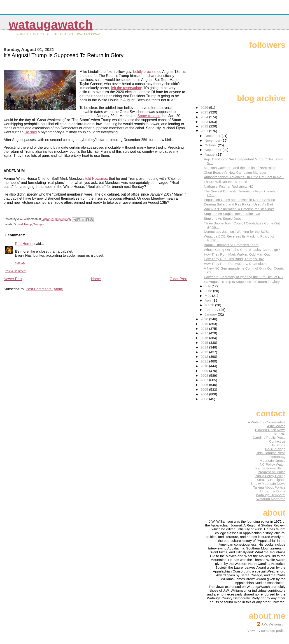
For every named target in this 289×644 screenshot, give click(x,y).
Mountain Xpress (273, 460)
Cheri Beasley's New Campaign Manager (235, 172)
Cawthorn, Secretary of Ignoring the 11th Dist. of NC (244, 277)
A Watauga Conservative (267, 422)
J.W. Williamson (273, 624)
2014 (205, 347)
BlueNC (280, 434)
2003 (205, 399)
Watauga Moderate (271, 499)
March (210, 305)
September (213, 150)
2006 (205, 385)
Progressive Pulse (272, 472)
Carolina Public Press (269, 437)
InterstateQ (277, 457)
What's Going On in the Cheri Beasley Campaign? (242, 250)
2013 (205, 352)
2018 (205, 329)
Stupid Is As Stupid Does (223, 218)
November (213, 140)
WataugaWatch (51, 24)
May (208, 296)
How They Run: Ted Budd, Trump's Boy (234, 259)
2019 (205, 324)
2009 (205, 371)
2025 (205, 112)
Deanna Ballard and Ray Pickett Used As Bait (238, 204)
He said (31, 132)
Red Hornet (24, 244)
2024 (205, 117)
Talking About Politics (269, 487)
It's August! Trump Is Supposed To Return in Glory (242, 282)
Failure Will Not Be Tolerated (226, 182)
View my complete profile (266, 631)
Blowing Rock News (270, 430)
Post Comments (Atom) (44, 289)
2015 (205, 343)
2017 (205, 333)
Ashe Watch (276, 426)
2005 (205, 389)
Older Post (178, 279)
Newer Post (13, 279)
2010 (205, 366)
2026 (205, 107)
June (209, 291)
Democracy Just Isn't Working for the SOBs (237, 232)
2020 (205, 319)
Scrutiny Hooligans (271, 480)
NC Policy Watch (273, 464)
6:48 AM (20, 263)
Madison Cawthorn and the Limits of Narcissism (240, 168)
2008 (205, 375)
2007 (205, 380)
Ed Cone (279, 445)
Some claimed (149, 116)
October (211, 145)
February (212, 310)
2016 (205, 338)
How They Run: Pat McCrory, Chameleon (235, 264)
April (209, 300)
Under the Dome (273, 491)
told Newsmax (97, 179)
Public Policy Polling (270, 476)
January (211, 314)
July (208, 286)
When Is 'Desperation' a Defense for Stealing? (239, 209)
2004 (205, 394)
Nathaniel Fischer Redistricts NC (229, 186)
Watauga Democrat (271, 495)
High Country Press (270, 453)
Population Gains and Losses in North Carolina (240, 200)
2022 (205, 126)
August (210, 154)
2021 (205, 131)
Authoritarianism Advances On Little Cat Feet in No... (244, 177)
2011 (205, 361)
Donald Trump (23, 224)
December (213, 136)
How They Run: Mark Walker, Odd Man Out (237, 254)
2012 (205, 357)
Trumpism (40, 224)
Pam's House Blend (270, 468)
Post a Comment (15, 271)
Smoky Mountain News (268, 484)
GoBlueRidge (275, 449)
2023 (205, 122)
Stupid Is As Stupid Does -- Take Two (232, 214)
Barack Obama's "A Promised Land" (231, 245)
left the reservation (126, 88)
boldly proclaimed (147, 72)
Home (96, 279)
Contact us (277, 441)
